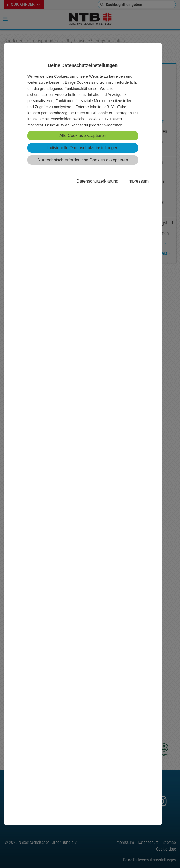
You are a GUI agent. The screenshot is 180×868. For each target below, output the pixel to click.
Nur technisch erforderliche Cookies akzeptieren (83, 160)
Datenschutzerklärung (97, 181)
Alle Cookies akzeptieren (83, 136)
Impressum (138, 181)
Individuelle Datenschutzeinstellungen (83, 148)
